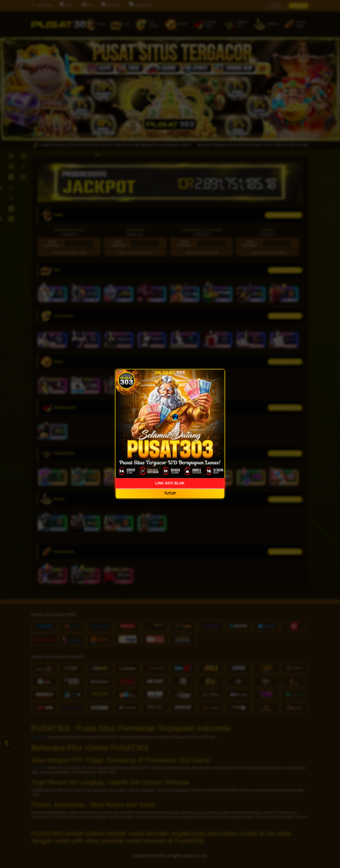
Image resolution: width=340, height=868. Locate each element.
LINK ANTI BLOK (170, 483)
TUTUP (170, 494)
